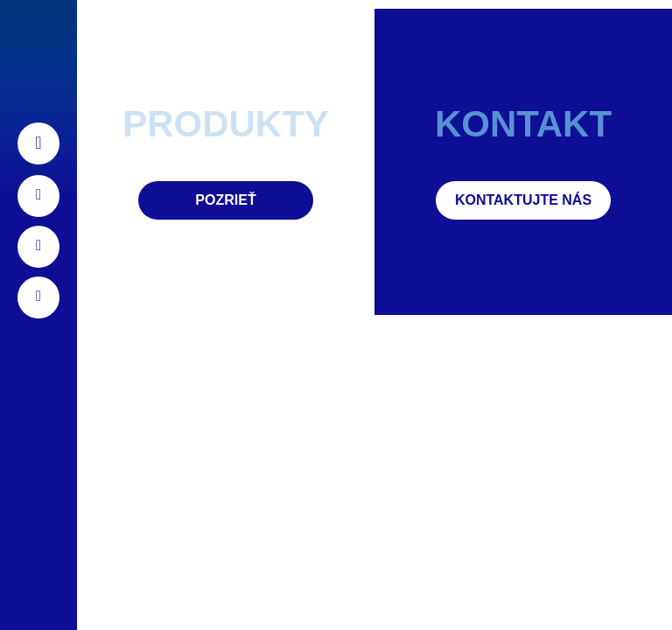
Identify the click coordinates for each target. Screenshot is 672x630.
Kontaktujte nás (523, 200)
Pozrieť (225, 200)
